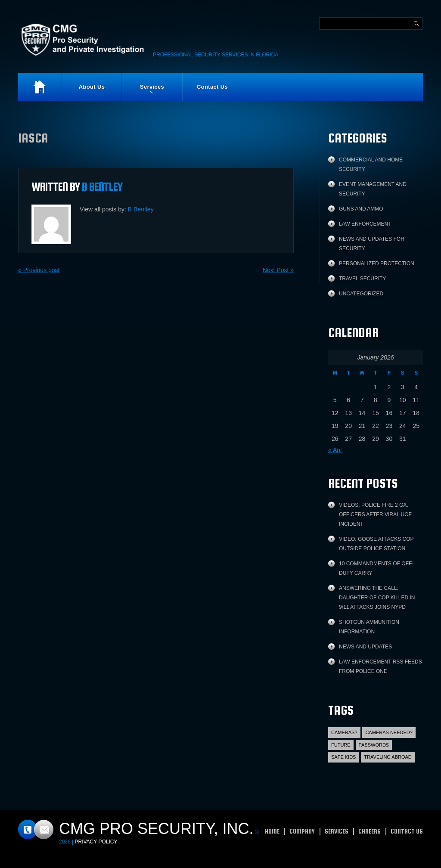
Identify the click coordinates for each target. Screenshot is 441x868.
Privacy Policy (96, 842)
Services (143, 92)
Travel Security (362, 279)
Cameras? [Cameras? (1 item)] (344, 732)
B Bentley (102, 186)
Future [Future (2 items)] (341, 745)
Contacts (36, 829)
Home (40, 87)
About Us (92, 87)
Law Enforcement (365, 224)
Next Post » (278, 270)
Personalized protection (377, 263)
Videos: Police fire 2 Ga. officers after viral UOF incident (375, 515)
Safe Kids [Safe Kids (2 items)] (343, 757)
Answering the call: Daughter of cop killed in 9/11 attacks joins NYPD (377, 598)
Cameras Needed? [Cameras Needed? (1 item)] (389, 732)
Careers (370, 831)
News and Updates (365, 647)
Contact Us (212, 87)
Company (302, 831)
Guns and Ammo (361, 209)
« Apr (335, 450)
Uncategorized (361, 294)
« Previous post (39, 270)
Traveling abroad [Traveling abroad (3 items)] (388, 757)
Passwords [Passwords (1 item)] (374, 745)
